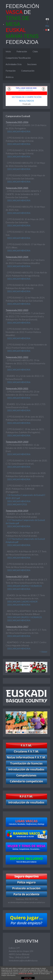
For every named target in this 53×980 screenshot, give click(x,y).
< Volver (43, 652)
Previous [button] (9, 666)
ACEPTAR (28, 978)
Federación (22, 51)
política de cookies (26, 974)
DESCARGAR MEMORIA (19, 131)
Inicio (8, 51)
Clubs (35, 51)
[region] (26, 667)
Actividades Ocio (14, 64)
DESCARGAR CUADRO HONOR (22, 602)
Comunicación (28, 71)
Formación (11, 71)
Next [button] (44, 666)
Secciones (32, 64)
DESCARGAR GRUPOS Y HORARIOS (24, 586)
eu (47, 25)
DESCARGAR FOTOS (17, 504)
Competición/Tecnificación (18, 58)
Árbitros (10, 77)
